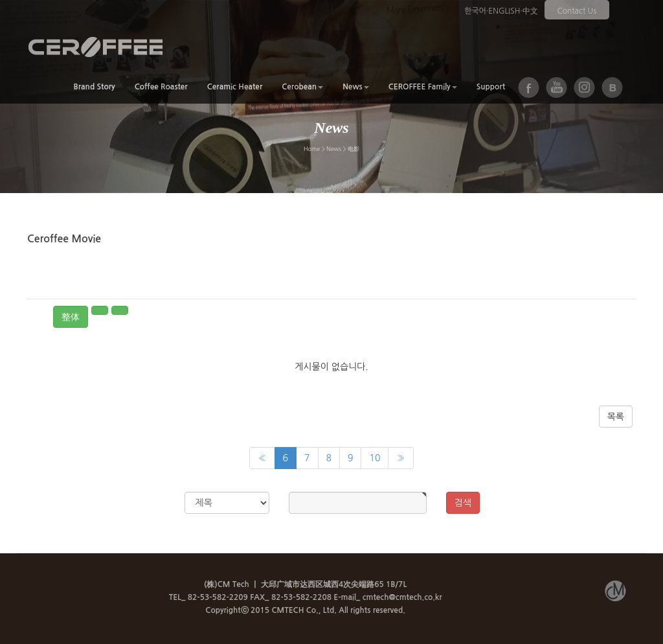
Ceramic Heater (235, 87)
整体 (71, 317)
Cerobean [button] (302, 87)
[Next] (400, 458)
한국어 (475, 11)
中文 (530, 11)
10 (375, 458)
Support (491, 87)
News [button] (356, 87)
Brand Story (94, 87)
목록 (616, 417)
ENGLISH (504, 11)
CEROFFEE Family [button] (423, 87)
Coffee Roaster (161, 87)
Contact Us (577, 11)
